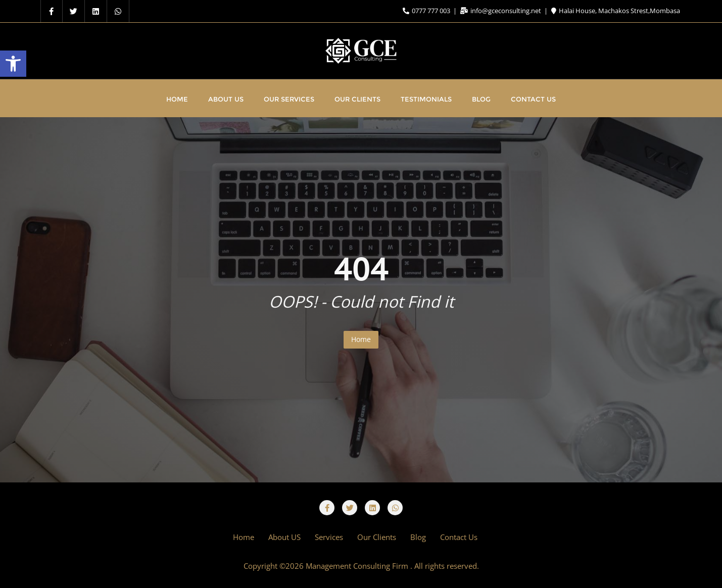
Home (361, 339)
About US (284, 537)
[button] (13, 64)
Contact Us (459, 537)
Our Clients (377, 537)
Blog (418, 537)
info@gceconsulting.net (501, 11)
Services (329, 537)
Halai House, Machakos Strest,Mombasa (616, 11)
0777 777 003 (427, 11)
